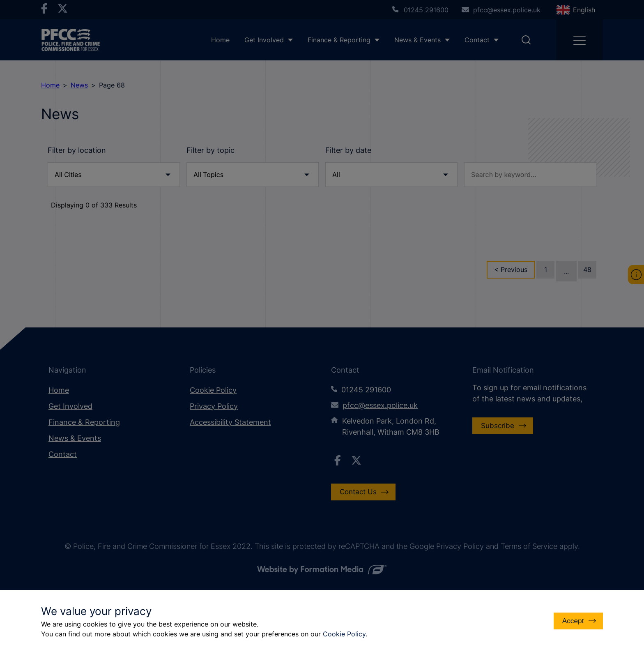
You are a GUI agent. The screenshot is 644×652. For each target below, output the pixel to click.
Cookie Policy (344, 634)
